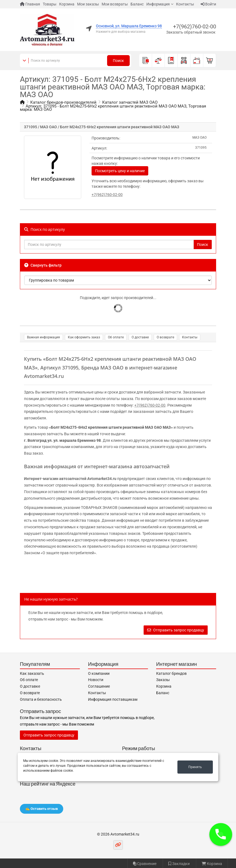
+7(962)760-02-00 (195, 26)
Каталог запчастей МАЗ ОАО (130, 102)
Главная (30, 4)
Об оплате (116, 337)
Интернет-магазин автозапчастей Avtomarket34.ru (70, 479)
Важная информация (43, 337)
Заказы (163, 680)
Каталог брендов (171, 673)
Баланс (137, 4)
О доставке (140, 337)
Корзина (67, 4)
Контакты (185, 4)
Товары (50, 4)
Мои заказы (88, 4)
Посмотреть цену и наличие (120, 171)
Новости (96, 680)
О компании (99, 673)
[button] (221, 834)
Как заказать (32, 673)
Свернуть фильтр (43, 265)
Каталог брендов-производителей (63, 102)
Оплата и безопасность (41, 699)
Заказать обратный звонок (191, 32)
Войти (208, 4)
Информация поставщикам (113, 699)
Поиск (118, 61)
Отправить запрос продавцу (176, 630)
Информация (158, 4)
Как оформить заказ (84, 337)
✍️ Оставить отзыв (42, 809)
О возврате (165, 337)
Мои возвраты (115, 4)
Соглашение (99, 686)
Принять (195, 767)
